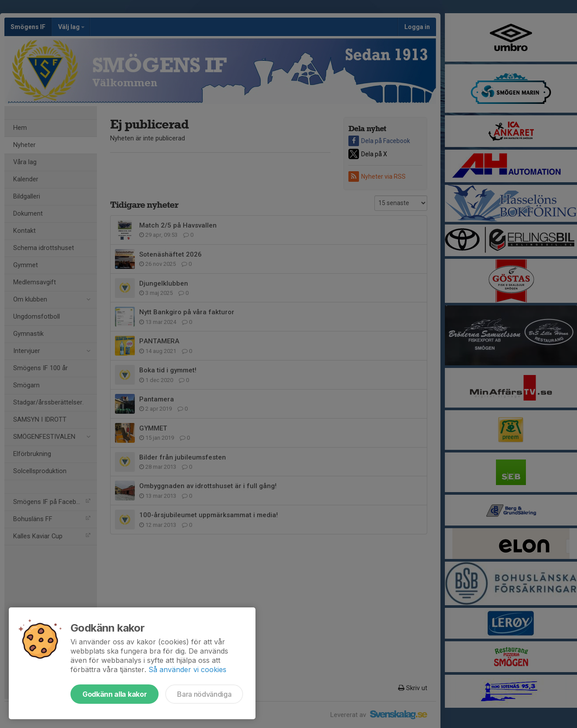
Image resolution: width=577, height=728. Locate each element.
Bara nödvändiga (204, 694)
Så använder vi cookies (187, 669)
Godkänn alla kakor (115, 694)
